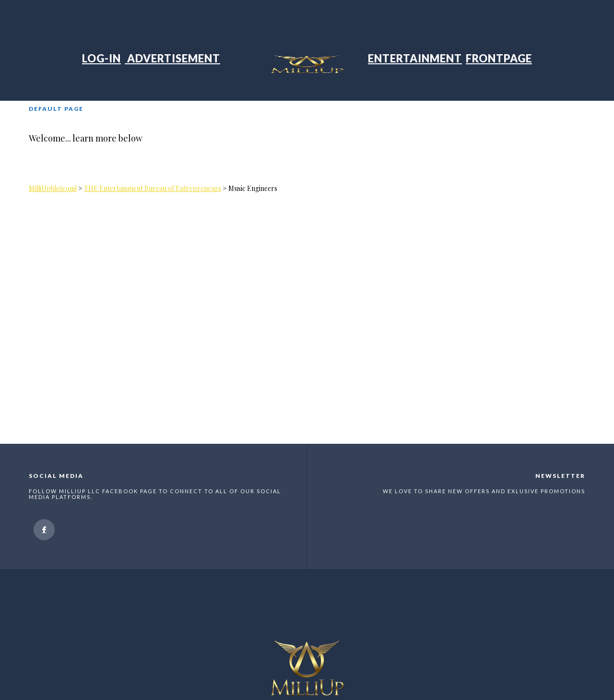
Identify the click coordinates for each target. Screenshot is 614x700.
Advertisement (172, 58)
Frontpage (499, 58)
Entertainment (415, 58)
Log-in (101, 58)
